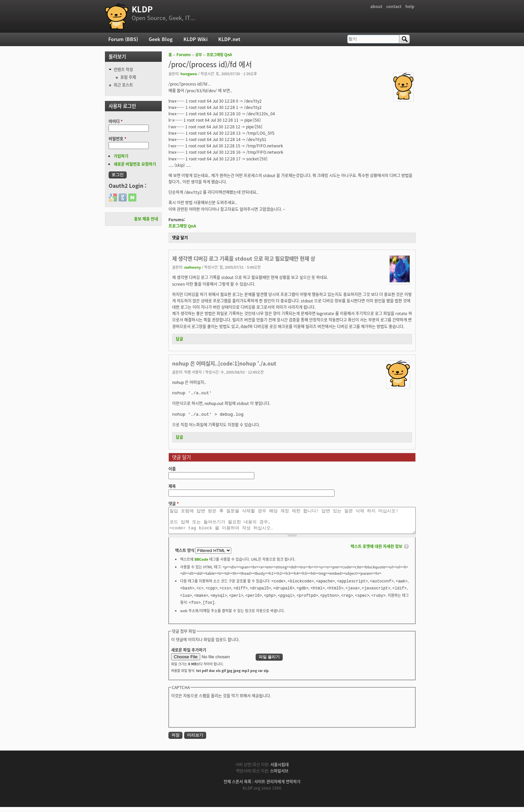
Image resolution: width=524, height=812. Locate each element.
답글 (179, 339)
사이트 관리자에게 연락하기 (277, 787)
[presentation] (222, 717)
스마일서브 (279, 776)
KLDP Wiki (195, 39)
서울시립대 (280, 770)
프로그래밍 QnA (219, 55)
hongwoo (189, 74)
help (410, 6)
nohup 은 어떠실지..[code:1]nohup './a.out (224, 363)
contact (394, 6)
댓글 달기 (180, 238)
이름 (172, 469)
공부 (199, 55)
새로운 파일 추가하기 (189, 655)
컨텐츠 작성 (123, 70)
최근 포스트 (123, 85)
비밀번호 (117, 139)
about (376, 6)
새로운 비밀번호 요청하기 (135, 164)
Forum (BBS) (123, 39)
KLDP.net (229, 39)
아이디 (116, 121)
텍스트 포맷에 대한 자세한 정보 (376, 551)
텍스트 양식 (185, 555)
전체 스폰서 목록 (237, 787)
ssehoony (192, 267)
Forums (184, 55)
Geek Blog (161, 39)
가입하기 (121, 156)
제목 (172, 486)
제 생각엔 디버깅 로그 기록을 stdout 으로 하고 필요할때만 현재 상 (244, 258)
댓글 (174, 504)
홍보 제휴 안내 (146, 219)
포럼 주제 (128, 77)
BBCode (201, 564)
